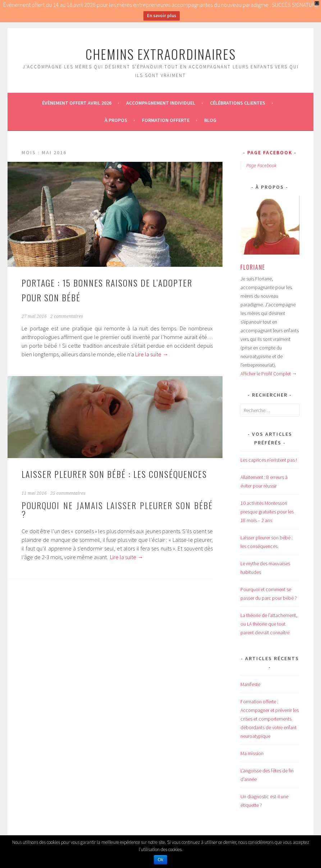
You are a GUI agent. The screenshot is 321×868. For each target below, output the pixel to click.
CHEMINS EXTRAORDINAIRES (161, 54)
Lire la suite (152, 354)
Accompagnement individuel (161, 103)
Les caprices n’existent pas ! (269, 460)
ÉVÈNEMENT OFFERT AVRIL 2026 (77, 103)
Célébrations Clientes (238, 103)
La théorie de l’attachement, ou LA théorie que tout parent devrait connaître (269, 624)
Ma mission (252, 753)
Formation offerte (166, 120)
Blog (210, 120)
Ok (160, 860)
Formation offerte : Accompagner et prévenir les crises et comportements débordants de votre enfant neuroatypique (270, 719)
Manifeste (250, 684)
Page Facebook (270, 152)
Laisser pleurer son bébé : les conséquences (114, 474)
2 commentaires (67, 316)
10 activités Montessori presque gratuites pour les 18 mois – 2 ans (267, 512)
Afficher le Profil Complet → (269, 374)
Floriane (253, 267)
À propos (116, 120)
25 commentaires (68, 493)
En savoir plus (162, 16)
